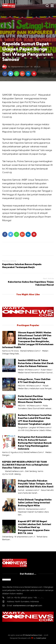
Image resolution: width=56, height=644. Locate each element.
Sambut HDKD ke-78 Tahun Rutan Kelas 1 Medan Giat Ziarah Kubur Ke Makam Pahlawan (36, 363)
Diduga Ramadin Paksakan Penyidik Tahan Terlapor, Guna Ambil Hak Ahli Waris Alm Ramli (36, 483)
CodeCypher (41, 638)
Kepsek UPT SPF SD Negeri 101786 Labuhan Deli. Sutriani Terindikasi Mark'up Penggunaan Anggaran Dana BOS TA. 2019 (34, 527)
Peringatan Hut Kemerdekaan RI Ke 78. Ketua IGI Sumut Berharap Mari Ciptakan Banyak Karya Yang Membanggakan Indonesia (35, 443)
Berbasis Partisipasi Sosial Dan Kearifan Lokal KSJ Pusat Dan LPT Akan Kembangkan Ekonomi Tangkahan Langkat (35, 419)
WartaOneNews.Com (34, 635)
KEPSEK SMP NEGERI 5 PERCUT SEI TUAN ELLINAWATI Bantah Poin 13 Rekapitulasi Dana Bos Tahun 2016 (25, 465)
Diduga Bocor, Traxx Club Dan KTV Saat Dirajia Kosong (34, 381)
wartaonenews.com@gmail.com (28, 606)
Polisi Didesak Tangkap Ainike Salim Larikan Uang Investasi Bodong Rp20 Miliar (35, 502)
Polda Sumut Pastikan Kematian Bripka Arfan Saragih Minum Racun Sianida (35, 399)
